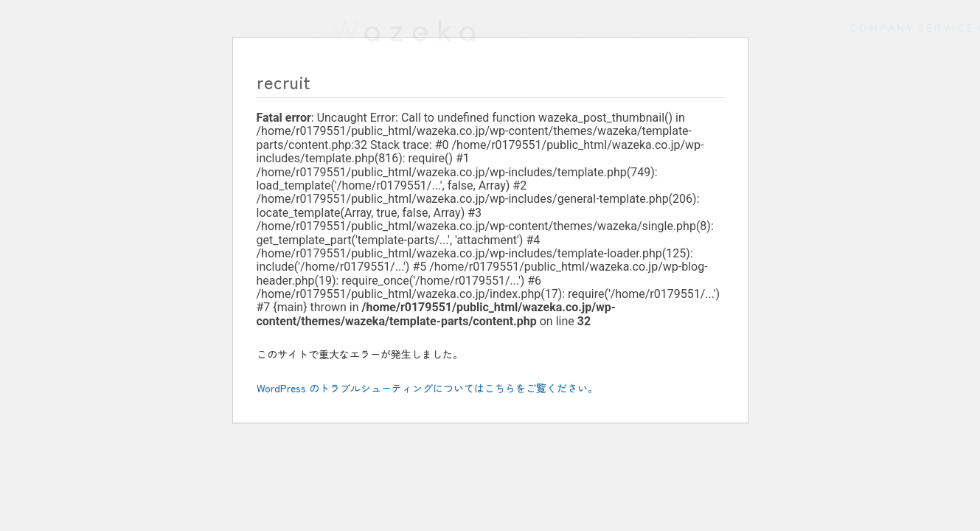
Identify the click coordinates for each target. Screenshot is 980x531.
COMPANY (561, 97)
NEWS (918, 97)
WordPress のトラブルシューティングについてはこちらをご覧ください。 (427, 388)
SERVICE (684, 97)
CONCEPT (806, 97)
